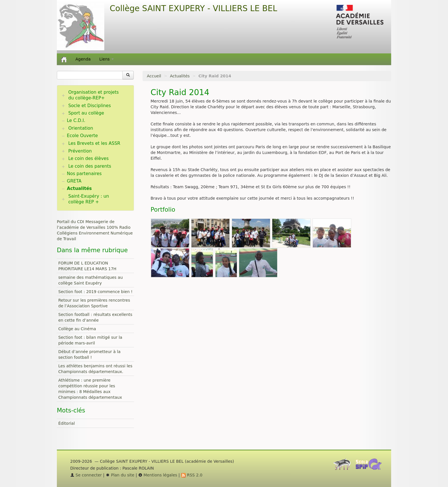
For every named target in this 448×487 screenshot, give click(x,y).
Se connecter (86, 475)
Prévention (80, 151)
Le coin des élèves (88, 159)
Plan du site (120, 475)
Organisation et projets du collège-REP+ (94, 95)
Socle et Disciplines (90, 106)
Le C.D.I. (76, 121)
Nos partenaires (84, 174)
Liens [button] (106, 59)
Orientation (81, 128)
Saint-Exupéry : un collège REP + (89, 199)
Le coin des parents (90, 166)
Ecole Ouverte (82, 136)
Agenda (83, 59)
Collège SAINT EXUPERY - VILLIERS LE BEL (193, 8)
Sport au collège (86, 113)
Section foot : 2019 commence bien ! (95, 292)
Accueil (154, 76)
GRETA (74, 181)
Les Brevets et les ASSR (94, 143)
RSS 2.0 (192, 475)
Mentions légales (158, 475)
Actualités (180, 76)
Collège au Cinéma (77, 329)
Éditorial (67, 423)
